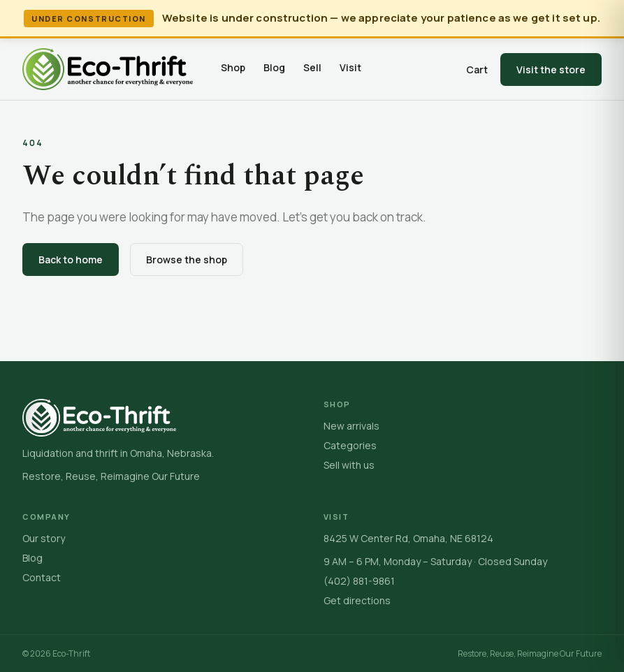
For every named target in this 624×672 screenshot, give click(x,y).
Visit (350, 67)
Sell (312, 67)
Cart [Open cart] (477, 70)
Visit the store (551, 70)
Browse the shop (187, 260)
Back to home (71, 260)
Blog (274, 67)
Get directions (357, 600)
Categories (350, 445)
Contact (42, 577)
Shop (233, 67)
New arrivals (351, 426)
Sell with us (349, 465)
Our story (44, 538)
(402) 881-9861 (359, 581)
